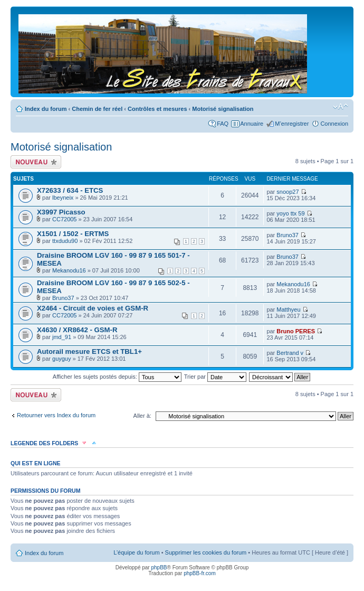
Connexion (334, 124)
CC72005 (64, 219)
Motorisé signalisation (223, 109)
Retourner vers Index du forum (56, 415)
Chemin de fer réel (97, 109)
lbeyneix (63, 198)
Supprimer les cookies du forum (206, 552)
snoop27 (288, 192)
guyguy (61, 359)
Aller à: (142, 416)
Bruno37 (288, 235)
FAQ (223, 124)
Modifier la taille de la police (341, 107)
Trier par (215, 377)
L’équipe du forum (136, 552)
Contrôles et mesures (157, 109)
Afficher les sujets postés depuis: (117, 377)
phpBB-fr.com (200, 573)
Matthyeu (288, 309)
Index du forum (46, 109)
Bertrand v (290, 353)
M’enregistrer (292, 124)
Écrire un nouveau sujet (36, 162)
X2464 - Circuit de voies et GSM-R (93, 308)
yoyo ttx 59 (290, 213)
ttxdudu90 (65, 241)
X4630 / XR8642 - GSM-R (77, 330)
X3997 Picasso (61, 212)
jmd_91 (62, 337)
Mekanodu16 (69, 270)
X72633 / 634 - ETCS (70, 190)
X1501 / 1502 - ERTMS (73, 234)
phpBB (159, 567)
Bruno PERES (296, 331)
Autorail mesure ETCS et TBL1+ (89, 351)
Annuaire (252, 124)
